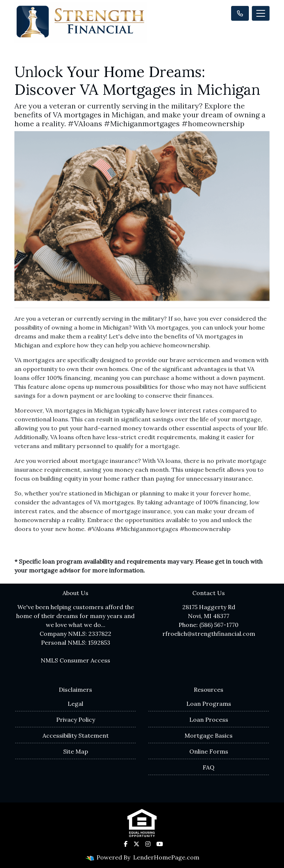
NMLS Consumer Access (75, 660)
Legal (75, 704)
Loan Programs (209, 704)
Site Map (76, 751)
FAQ (209, 767)
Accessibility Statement (76, 735)
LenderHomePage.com (166, 857)
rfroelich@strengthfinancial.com (209, 634)
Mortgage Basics (209, 735)
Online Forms (209, 751)
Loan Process (209, 720)
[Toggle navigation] (261, 13)
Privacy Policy (76, 720)
